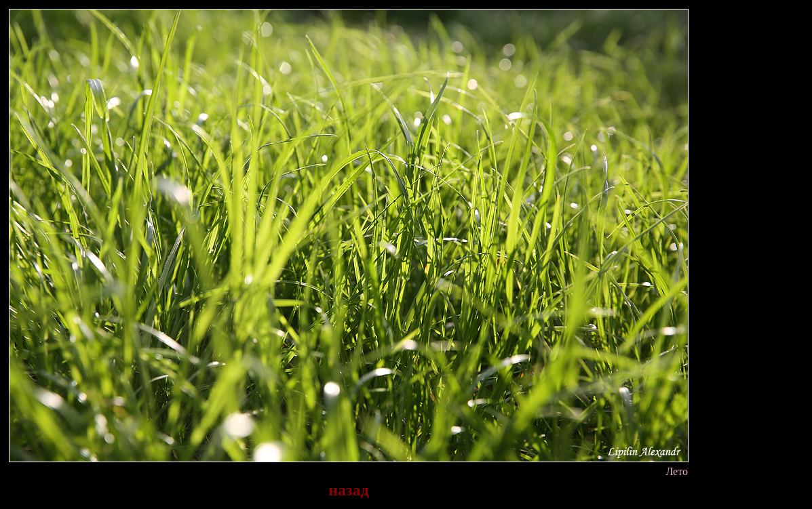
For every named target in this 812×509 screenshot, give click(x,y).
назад (349, 490)
